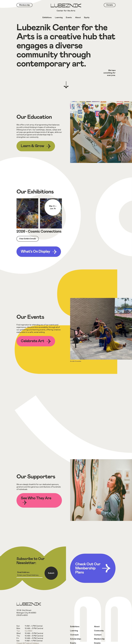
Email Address (23, 572)
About (97, 627)
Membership (99, 639)
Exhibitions (75, 627)
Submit (51, 573)
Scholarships (76, 639)
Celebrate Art (36, 341)
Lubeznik (66, 8)
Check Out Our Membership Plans (93, 568)
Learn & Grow (36, 146)
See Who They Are (36, 500)
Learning (74, 631)
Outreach (74, 635)
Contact (98, 635)
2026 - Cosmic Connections (39, 231)
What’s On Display (39, 252)
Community (99, 631)
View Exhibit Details (28, 239)
